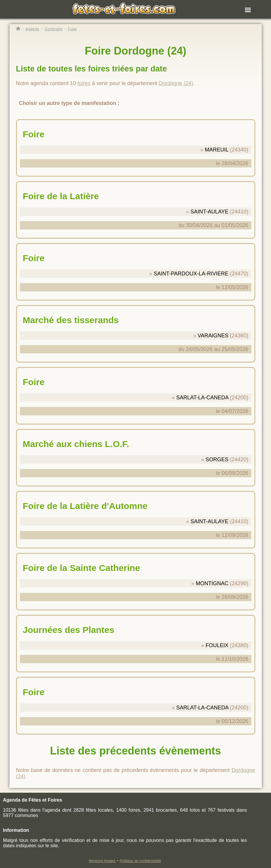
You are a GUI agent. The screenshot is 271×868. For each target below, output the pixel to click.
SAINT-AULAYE (210, 212)
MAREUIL (217, 150)
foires (84, 83)
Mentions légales (102, 861)
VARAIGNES (213, 336)
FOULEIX (217, 645)
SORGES (217, 459)
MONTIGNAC (212, 583)
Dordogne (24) (176, 83)
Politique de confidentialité (140, 861)
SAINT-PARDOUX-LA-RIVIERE (191, 274)
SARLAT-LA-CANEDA (202, 398)
